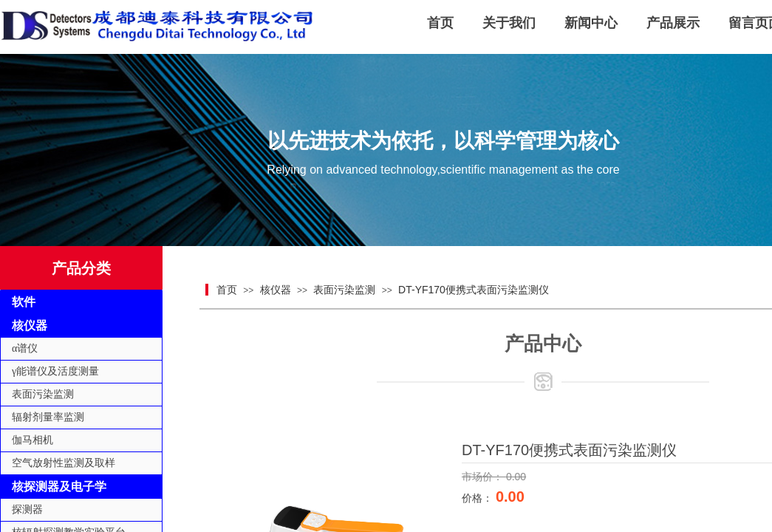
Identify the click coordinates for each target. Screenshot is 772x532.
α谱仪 (25, 348)
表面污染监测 (344, 290)
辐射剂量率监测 (48, 417)
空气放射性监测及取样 (64, 463)
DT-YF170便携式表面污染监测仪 (474, 290)
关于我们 (509, 23)
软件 (24, 302)
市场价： (484, 477)
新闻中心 (591, 23)
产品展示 (673, 23)
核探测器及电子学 (59, 487)
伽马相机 (33, 440)
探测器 (27, 509)
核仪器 (276, 290)
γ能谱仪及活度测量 (55, 371)
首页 (440, 23)
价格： (479, 498)
